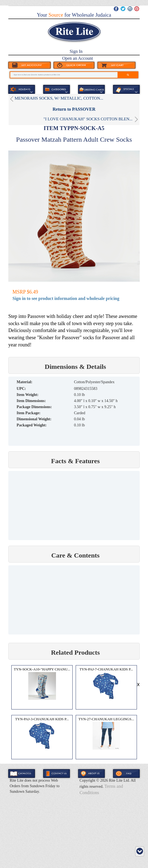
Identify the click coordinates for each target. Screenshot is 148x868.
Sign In (76, 51)
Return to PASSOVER (74, 109)
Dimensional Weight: (34, 419)
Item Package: (29, 413)
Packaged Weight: (32, 425)
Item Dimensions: (31, 401)
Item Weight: (28, 395)
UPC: (21, 389)
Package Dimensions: (34, 407)
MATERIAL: (25, 382)
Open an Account (77, 58)
